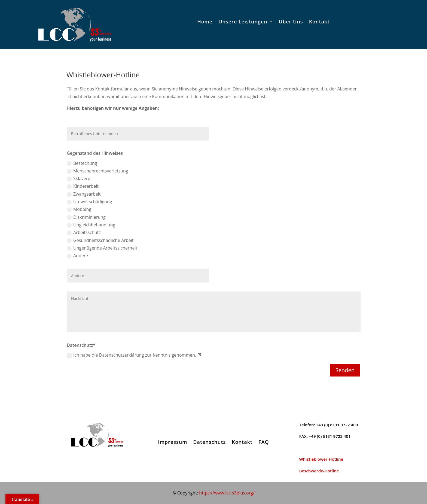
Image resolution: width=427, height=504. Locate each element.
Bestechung (82, 163)
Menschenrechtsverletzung (97, 171)
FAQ (264, 442)
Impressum (173, 442)
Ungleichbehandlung (91, 225)
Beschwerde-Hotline (319, 471)
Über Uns (291, 22)
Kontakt (319, 22)
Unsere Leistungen (243, 22)
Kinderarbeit (83, 186)
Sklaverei (79, 178)
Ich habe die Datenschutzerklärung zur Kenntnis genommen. (134, 355)
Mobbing (79, 209)
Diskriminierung (86, 217)
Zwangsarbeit (84, 194)
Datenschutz (209, 442)
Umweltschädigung (89, 202)
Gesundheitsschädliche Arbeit (100, 240)
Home (205, 22)
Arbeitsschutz (84, 232)
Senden (345, 370)
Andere (77, 256)
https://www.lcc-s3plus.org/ (227, 493)
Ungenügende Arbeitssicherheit (102, 248)
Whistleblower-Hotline (321, 459)
